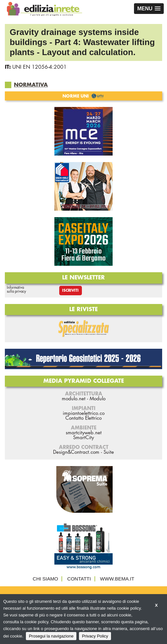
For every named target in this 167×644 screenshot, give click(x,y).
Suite (109, 452)
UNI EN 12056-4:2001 (39, 67)
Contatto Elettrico (83, 418)
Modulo (98, 399)
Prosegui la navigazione (51, 636)
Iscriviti (70, 291)
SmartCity (83, 438)
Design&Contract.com (76, 452)
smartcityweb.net (84, 433)
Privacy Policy (95, 636)
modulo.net (74, 399)
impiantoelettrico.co (84, 413)
